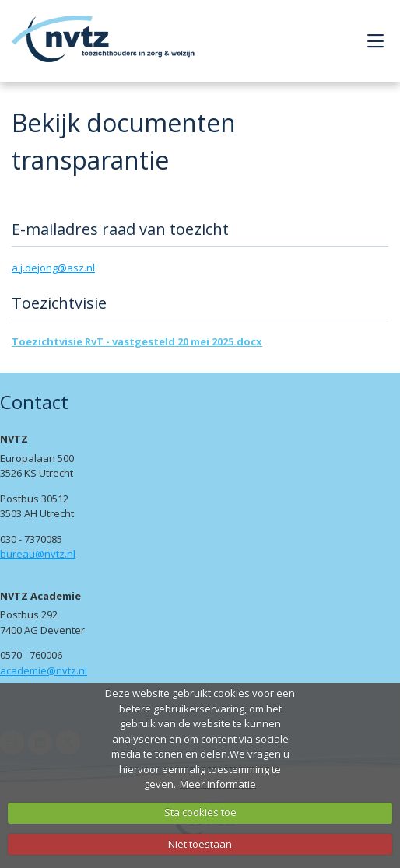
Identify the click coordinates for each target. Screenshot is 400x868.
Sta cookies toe (200, 812)
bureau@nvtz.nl (38, 554)
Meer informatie (218, 784)
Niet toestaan (200, 844)
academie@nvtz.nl (44, 670)
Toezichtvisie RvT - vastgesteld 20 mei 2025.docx (137, 341)
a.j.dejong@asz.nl (53, 268)
